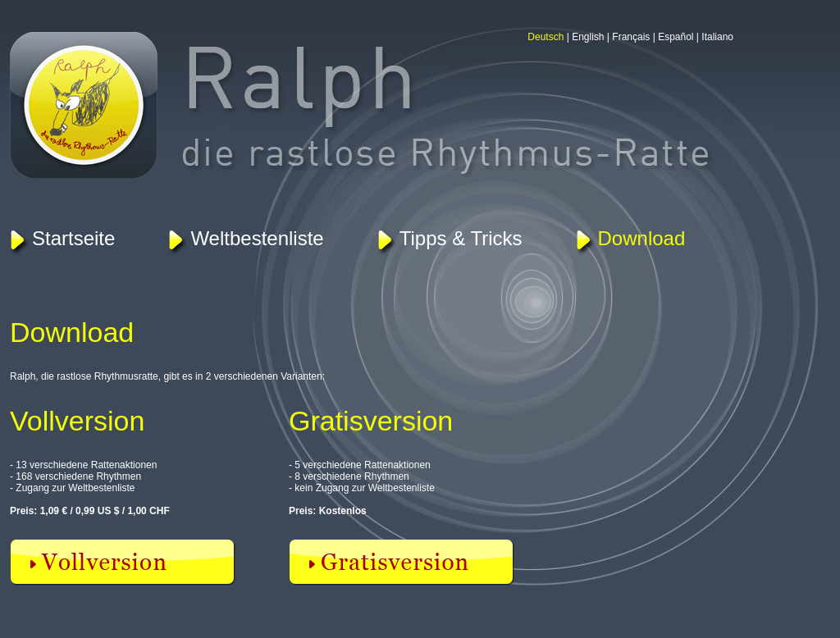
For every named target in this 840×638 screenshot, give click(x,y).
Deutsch (546, 37)
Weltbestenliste (257, 238)
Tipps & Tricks (461, 238)
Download (642, 238)
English (588, 37)
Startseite (73, 238)
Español (676, 37)
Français (631, 37)
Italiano (717, 37)
